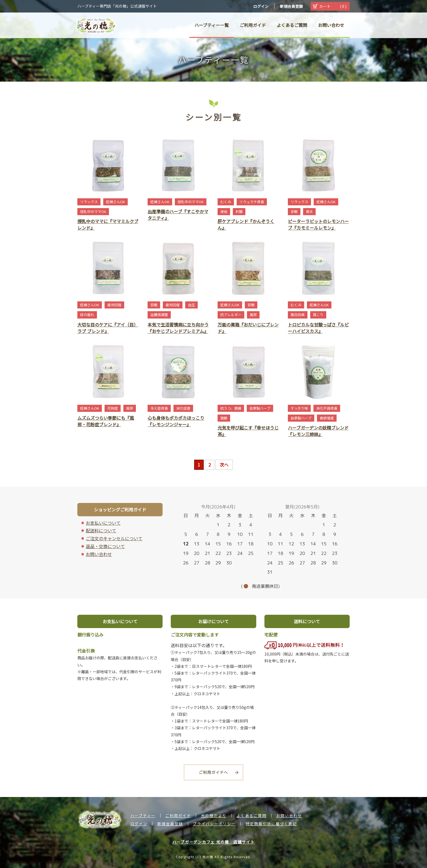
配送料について (101, 530)
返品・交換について (105, 546)
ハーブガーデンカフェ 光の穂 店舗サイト (214, 842)
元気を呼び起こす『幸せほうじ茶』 (248, 431)
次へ (224, 465)
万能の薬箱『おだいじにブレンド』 (248, 328)
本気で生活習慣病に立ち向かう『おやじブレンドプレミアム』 (178, 328)
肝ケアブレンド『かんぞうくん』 (246, 224)
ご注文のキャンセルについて (114, 538)
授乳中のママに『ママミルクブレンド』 (108, 224)
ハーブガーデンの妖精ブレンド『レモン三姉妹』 (318, 431)
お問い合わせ (99, 554)
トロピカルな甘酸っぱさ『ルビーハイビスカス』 (318, 328)
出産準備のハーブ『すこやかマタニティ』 (178, 215)
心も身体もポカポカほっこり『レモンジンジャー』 (176, 421)
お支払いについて (103, 523)
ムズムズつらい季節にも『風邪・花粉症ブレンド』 (106, 421)
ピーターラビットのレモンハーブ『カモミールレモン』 (318, 224)
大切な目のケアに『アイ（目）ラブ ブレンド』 (108, 328)
